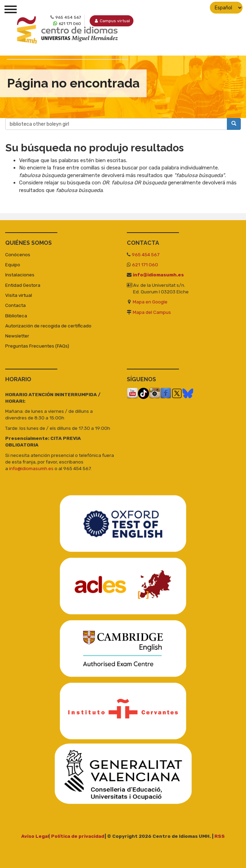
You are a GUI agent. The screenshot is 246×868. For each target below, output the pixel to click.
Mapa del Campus (152, 312)
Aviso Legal (35, 836)
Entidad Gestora (23, 285)
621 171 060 (145, 265)
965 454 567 (146, 254)
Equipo (13, 265)
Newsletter (17, 336)
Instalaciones (20, 275)
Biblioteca (16, 316)
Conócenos (18, 254)
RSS (220, 836)
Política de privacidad (78, 836)
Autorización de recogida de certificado (48, 326)
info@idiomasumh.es (158, 275)
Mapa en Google (150, 302)
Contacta (15, 305)
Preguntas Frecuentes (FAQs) (37, 346)
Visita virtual (19, 295)
